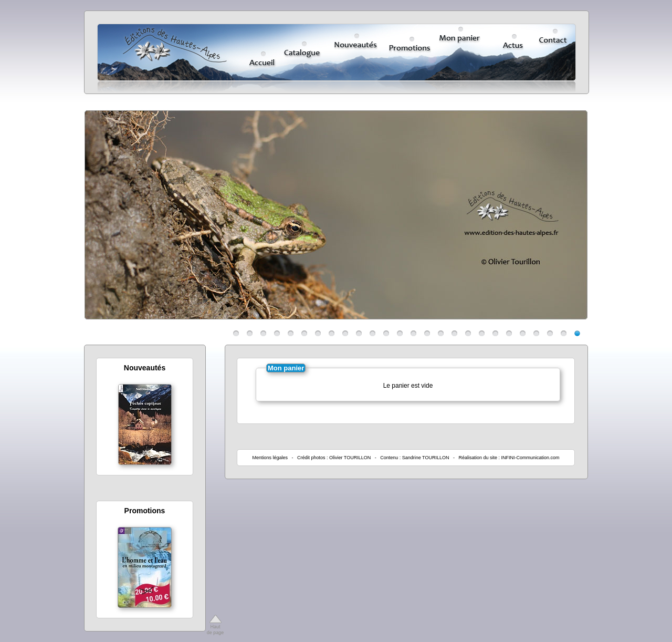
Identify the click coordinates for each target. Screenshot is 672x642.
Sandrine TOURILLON (426, 458)
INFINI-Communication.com (531, 458)
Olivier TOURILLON (350, 458)
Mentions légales (270, 458)
